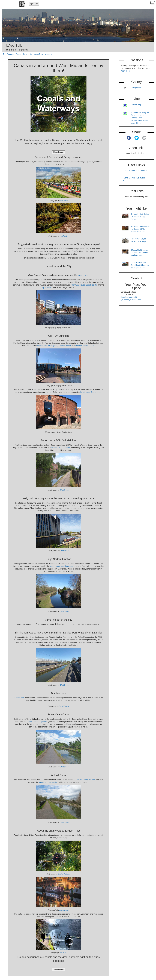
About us (49, 54)
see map (83, 275)
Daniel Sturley (64, 706)
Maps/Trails (39, 54)
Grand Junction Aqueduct (37, 722)
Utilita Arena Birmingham (47, 346)
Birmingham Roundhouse (91, 392)
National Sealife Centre (85, 346)
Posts (18, 54)
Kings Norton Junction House (62, 566)
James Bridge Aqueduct (48, 782)
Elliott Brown (64, 490)
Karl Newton (64, 236)
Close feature (58, 152)
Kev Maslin (64, 201)
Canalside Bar (92, 285)
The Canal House (78, 285)
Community (27, 54)
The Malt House (65, 346)
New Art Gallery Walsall (85, 780)
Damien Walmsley (64, 874)
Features (10, 54)
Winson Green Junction (61, 448)
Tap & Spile (46, 287)
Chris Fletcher (64, 910)
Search (34, 4)
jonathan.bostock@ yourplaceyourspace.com (131, 298)
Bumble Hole (19, 698)
